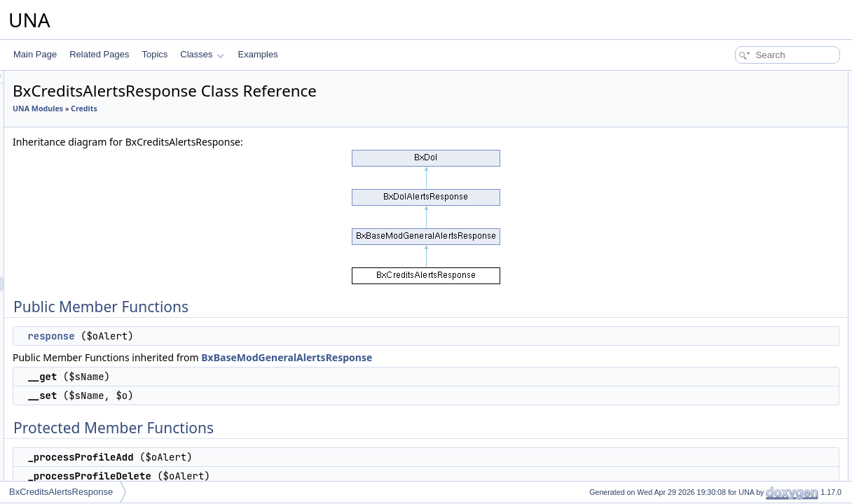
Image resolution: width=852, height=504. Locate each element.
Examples (258, 54)
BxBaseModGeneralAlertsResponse (462, 357)
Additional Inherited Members (750, 202)
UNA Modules (213, 108)
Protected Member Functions (750, 140)
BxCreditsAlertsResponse (61, 492)
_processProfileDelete (748, 171)
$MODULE (727, 217)
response (226, 336)
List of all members (731, 294)
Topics (154, 54)
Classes (202, 54)
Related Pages (99, 54)
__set (717, 125)
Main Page (35, 54)
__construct (729, 248)
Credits (259, 108)
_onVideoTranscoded (747, 186)
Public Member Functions (743, 78)
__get (717, 109)
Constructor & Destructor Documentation (771, 232)
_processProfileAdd (743, 155)
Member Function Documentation (758, 263)
